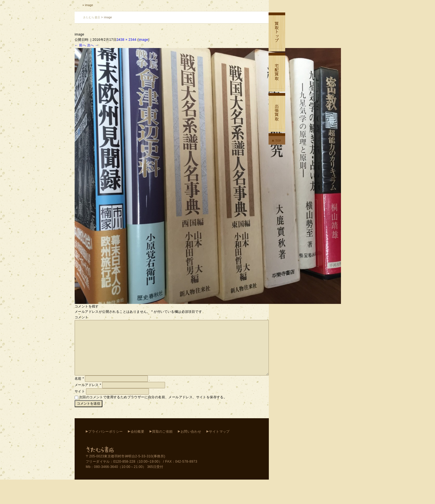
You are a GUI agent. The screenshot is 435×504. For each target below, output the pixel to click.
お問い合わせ (191, 432)
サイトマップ (219, 432)
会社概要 (138, 432)
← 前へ (80, 45)
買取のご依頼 (162, 432)
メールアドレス (88, 385)
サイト (80, 391)
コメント (82, 317)
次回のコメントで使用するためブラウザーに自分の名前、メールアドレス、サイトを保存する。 (153, 397)
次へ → (93, 45)
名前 (79, 379)
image (144, 40)
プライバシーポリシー (105, 432)
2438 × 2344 (126, 40)
